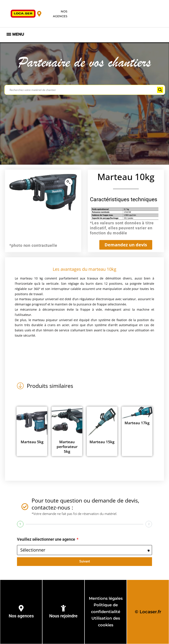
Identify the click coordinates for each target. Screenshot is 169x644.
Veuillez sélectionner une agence (46, 539)
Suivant (85, 561)
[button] (69, 182)
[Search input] (83, 90)
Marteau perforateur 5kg (67, 447)
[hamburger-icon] (15, 35)
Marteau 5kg (32, 442)
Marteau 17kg (137, 423)
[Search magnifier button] (160, 90)
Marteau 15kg (102, 442)
